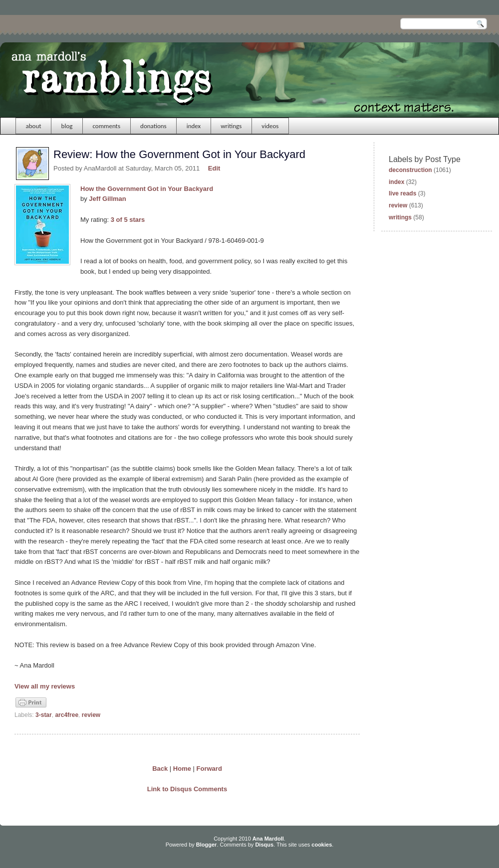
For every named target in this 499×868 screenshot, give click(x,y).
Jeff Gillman (107, 199)
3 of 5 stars (128, 220)
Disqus (264, 845)
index (194, 126)
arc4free (67, 715)
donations (153, 126)
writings (231, 126)
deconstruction (410, 170)
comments (106, 126)
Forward (209, 769)
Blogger (207, 845)
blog (67, 126)
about (34, 126)
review (91, 715)
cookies (322, 845)
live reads (402, 193)
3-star (44, 715)
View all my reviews (45, 686)
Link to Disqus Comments (187, 789)
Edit (214, 168)
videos (270, 126)
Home (182, 769)
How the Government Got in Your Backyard (147, 189)
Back (160, 769)
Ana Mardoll (268, 839)
